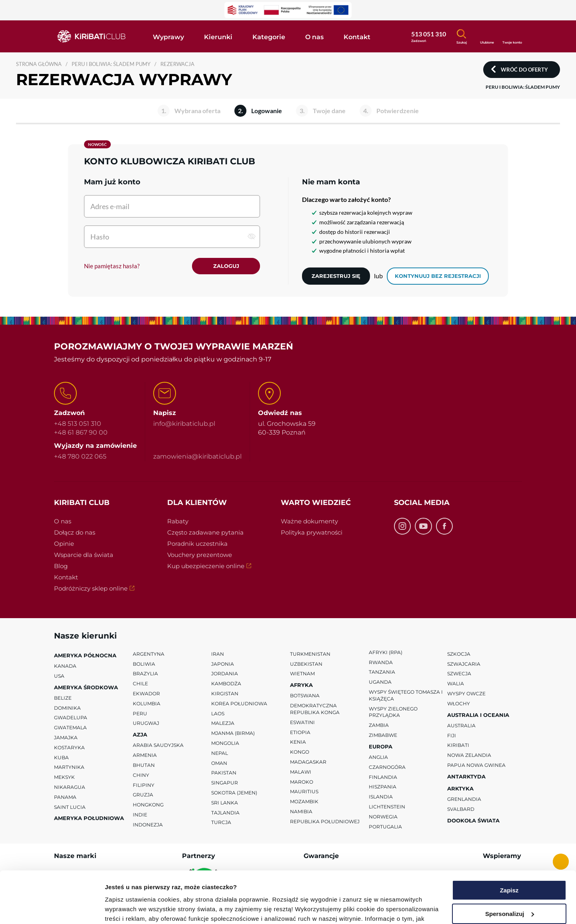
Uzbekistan (306, 664)
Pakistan (224, 773)
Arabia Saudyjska (158, 745)
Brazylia (145, 674)
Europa (381, 746)
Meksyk (64, 777)
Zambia (379, 725)
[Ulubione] (487, 36)
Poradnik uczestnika (197, 544)
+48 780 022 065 (80, 456)
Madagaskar (308, 762)
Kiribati (458, 745)
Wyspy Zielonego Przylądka (393, 712)
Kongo (300, 752)
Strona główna (39, 64)
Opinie (64, 544)
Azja (140, 734)
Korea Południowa (239, 703)
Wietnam (302, 674)
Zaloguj (226, 266)
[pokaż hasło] (252, 236)
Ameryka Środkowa (86, 687)
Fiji (452, 735)
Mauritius (304, 792)
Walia (456, 684)
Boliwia (144, 664)
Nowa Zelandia (469, 755)
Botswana (305, 696)
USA (59, 676)
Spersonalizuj (510, 862)
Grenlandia (464, 799)
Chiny (141, 775)
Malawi (301, 772)
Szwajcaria (464, 664)
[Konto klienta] (512, 36)
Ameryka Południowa (89, 818)
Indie (140, 815)
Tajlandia (225, 813)
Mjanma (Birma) (233, 733)
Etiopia (300, 732)
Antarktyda (466, 776)
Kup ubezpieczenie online (206, 566)
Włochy (459, 703)
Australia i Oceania (478, 715)
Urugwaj (146, 723)
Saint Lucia (70, 807)
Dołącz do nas (75, 532)
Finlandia (383, 777)
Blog (61, 566)
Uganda (380, 682)
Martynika (69, 767)
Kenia (298, 742)
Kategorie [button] (269, 37)
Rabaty (178, 521)
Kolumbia (147, 703)
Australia (461, 725)
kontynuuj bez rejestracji (438, 276)
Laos (218, 713)
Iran (218, 654)
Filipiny (144, 785)
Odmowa (509, 885)
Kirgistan (225, 693)
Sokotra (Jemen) (234, 793)
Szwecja (459, 674)
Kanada (65, 666)
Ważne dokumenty (309, 521)
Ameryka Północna (85, 655)
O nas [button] (314, 37)
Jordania (225, 674)
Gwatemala (70, 727)
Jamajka (66, 737)
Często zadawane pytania (205, 532)
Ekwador (146, 693)
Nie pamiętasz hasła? (112, 266)
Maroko (302, 782)
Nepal (220, 753)
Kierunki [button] (218, 37)
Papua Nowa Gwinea (476, 765)
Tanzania (382, 672)
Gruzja (143, 795)
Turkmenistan (310, 654)
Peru (140, 713)
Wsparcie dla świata (84, 555)
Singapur (225, 783)
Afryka (301, 685)
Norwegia (383, 817)
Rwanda (381, 662)
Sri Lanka (225, 803)
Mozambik (304, 801)
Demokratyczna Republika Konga (315, 709)
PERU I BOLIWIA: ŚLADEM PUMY (111, 64)
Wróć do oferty (524, 70)
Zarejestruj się (336, 276)
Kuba (61, 757)
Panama (65, 797)
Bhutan (144, 765)
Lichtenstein (387, 807)
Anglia (378, 757)
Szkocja (459, 654)
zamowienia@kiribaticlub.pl (197, 456)
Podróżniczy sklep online (91, 588)
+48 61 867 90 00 (81, 433)
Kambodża (226, 684)
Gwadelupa (71, 718)
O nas (63, 521)
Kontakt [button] (357, 37)
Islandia (381, 797)
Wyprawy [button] (168, 37)
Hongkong (148, 805)
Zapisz (509, 839)
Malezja (223, 723)
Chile (140, 684)
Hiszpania (383, 787)
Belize (63, 698)
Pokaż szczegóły (129, 908)
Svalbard (461, 809)
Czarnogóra (387, 767)
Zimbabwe (383, 735)
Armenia (145, 755)
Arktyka (460, 788)
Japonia (223, 664)
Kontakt (66, 577)
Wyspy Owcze (466, 693)
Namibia (301, 811)
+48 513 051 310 (78, 424)
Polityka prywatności (312, 532)
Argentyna (149, 654)
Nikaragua (70, 787)
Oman (219, 763)
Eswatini (302, 722)
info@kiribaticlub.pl (184, 424)
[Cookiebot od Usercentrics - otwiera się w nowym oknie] (52, 908)
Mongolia (225, 743)
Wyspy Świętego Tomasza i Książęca (406, 695)
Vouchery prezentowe (200, 555)
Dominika (67, 708)
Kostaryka (69, 747)
